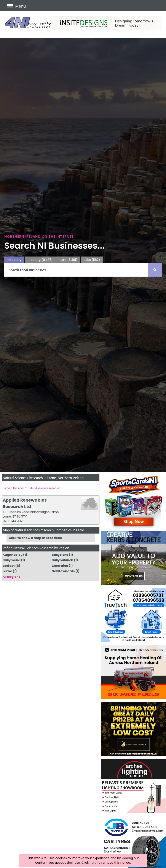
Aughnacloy (13, 555)
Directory (14, 260)
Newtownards (63, 571)
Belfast (9, 566)
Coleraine (60, 566)
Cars (68, 260)
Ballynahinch (62, 560)
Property (40, 260)
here (93, 863)
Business (19, 488)
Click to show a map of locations (35, 538)
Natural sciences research (44, 488)
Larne (7, 571)
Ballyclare (60, 555)
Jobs (92, 260)
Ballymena (11, 560)
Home (6, 488)
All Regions (11, 577)
